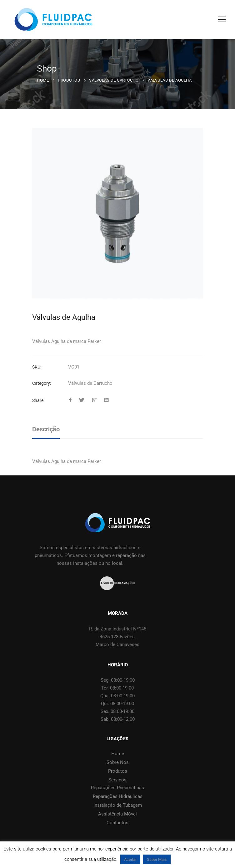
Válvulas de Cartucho (114, 80)
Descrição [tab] (46, 429)
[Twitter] (82, 400)
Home (43, 80)
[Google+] (94, 400)
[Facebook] (70, 400)
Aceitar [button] (130, 859)
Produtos (69, 80)
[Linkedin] (107, 400)
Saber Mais (157, 859)
